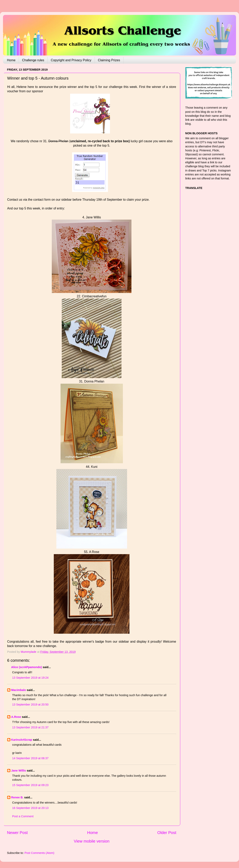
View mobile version (92, 841)
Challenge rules (33, 60)
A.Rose (16, 717)
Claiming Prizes (109, 60)
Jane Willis (19, 771)
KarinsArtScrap (22, 740)
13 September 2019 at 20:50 (30, 705)
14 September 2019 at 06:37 (30, 758)
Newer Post (17, 833)
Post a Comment (23, 816)
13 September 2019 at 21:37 (30, 727)
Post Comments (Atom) (39, 853)
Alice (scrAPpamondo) (26, 667)
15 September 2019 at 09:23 (30, 785)
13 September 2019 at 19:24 (30, 678)
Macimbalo (19, 690)
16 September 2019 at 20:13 (30, 808)
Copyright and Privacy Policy (71, 60)
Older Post (167, 833)
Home (11, 60)
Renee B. (17, 797)
